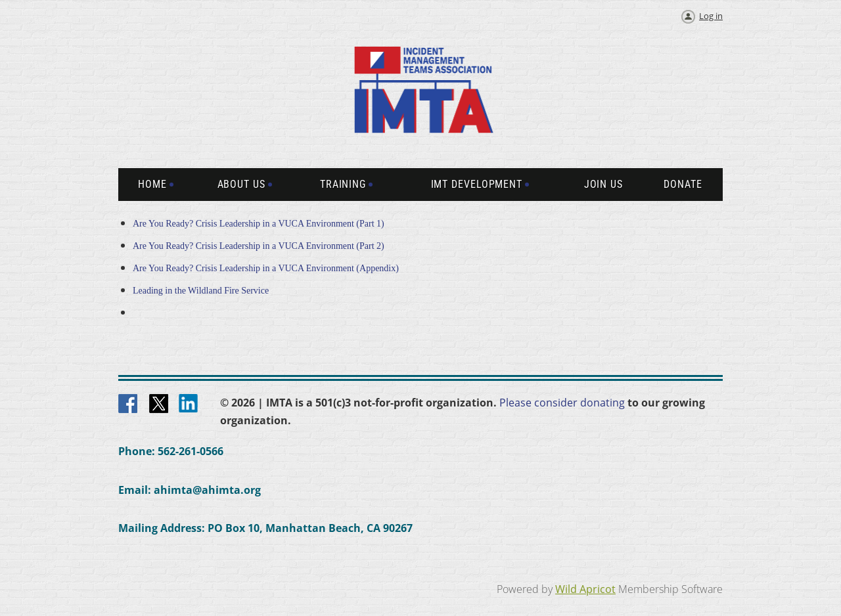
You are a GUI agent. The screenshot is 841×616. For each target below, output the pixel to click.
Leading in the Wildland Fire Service (201, 291)
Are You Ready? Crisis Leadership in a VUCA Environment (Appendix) (266, 268)
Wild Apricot (585, 589)
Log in (711, 16)
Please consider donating (562, 403)
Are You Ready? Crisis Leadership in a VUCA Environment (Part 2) (260, 246)
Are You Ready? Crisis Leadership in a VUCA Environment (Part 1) (260, 224)
